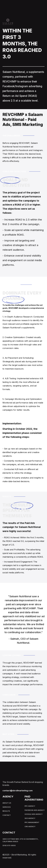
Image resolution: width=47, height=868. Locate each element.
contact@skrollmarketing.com (18, 791)
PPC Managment (32, 822)
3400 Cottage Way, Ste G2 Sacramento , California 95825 (21, 840)
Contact (7, 815)
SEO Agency (30, 818)
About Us (7, 803)
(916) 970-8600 (9, 845)
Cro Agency (30, 827)
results (6, 811)
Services (7, 807)
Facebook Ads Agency (35, 810)
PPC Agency (30, 806)
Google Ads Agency (34, 814)
